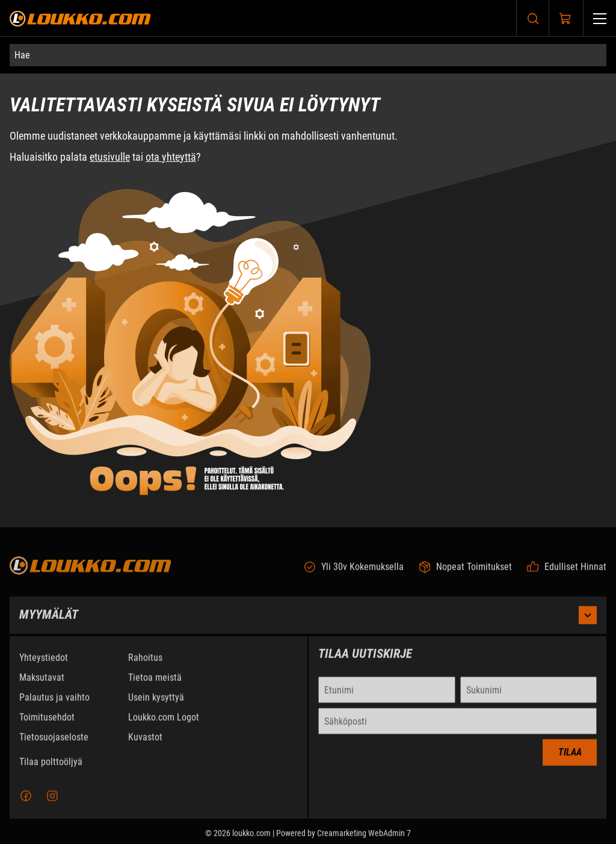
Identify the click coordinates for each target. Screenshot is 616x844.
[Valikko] (600, 18)
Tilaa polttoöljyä (51, 770)
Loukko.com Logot (164, 725)
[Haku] (533, 18)
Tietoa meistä (155, 685)
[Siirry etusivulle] (80, 18)
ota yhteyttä (171, 157)
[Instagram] (52, 804)
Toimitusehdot (47, 725)
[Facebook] (26, 804)
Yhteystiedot (44, 666)
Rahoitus (145, 666)
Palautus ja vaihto (54, 705)
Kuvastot (145, 745)
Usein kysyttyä (156, 705)
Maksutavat (42, 685)
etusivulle (110, 157)
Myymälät (308, 623)
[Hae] (308, 55)
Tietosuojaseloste (54, 745)
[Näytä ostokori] (565, 19)
